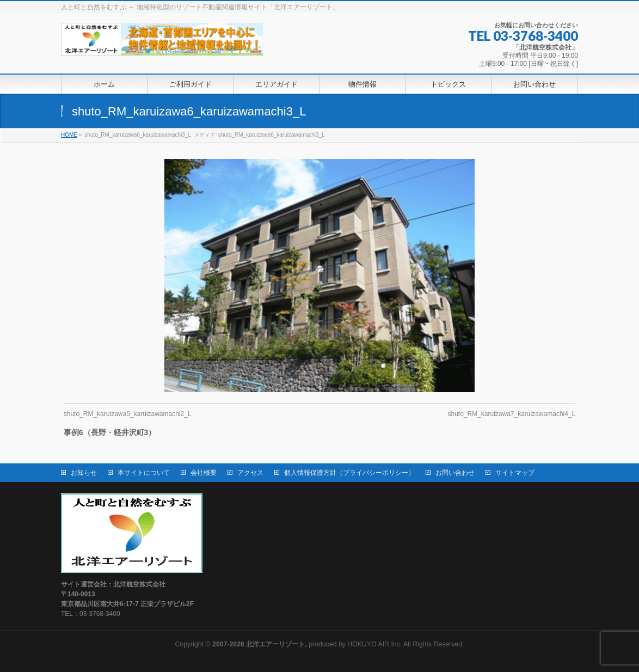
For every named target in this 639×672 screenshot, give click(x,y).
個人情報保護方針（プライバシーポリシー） (349, 473)
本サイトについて (144, 473)
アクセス (250, 473)
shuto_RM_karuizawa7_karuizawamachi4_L (511, 414)
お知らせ (84, 473)
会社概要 (204, 473)
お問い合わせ (455, 473)
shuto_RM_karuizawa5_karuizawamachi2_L (128, 414)
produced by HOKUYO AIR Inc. (307, 644)
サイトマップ (515, 473)
